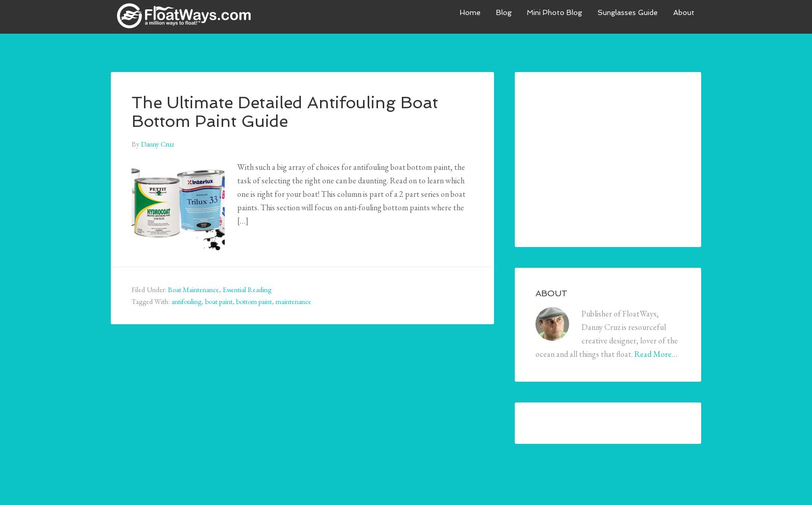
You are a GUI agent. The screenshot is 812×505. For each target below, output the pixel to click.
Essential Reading (247, 290)
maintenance (293, 301)
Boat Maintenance (193, 290)
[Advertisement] (613, 157)
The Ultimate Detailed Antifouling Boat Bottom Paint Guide (282, 111)
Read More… (656, 354)
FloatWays (189, 16)
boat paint (219, 301)
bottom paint (254, 301)
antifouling (186, 301)
